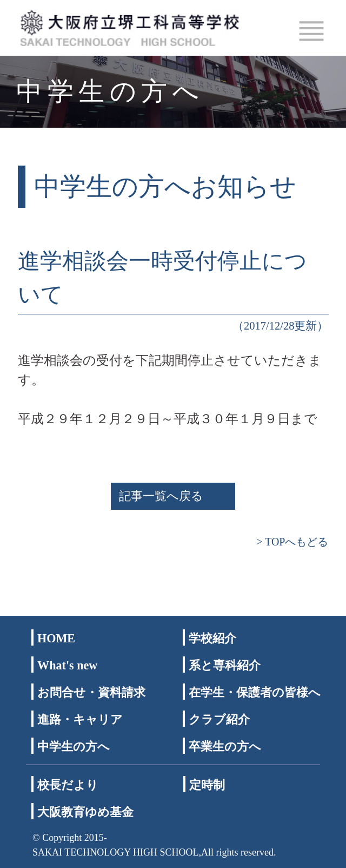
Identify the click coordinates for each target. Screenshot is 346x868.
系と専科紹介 (225, 665)
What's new (67, 665)
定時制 (207, 785)
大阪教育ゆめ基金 (85, 812)
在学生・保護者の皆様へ (255, 692)
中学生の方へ (74, 747)
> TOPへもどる (292, 542)
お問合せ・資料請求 (91, 692)
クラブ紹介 (219, 719)
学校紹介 (212, 638)
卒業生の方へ (225, 747)
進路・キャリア (80, 719)
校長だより (68, 785)
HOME (56, 638)
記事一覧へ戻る (161, 496)
